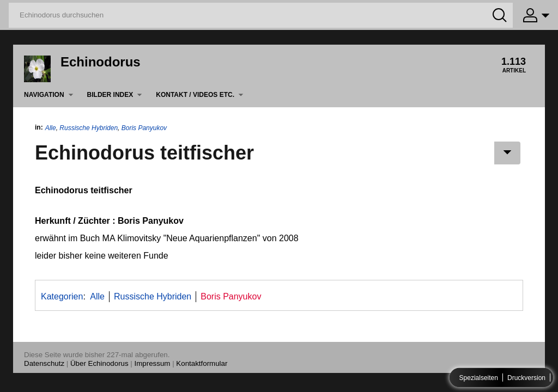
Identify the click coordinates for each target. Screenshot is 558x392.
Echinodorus (101, 62)
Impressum (153, 363)
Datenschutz (44, 363)
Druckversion (526, 378)
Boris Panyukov (144, 128)
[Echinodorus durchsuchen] (261, 15)
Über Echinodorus (99, 363)
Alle (51, 128)
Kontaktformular (202, 363)
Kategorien (62, 296)
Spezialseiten (479, 378)
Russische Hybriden (89, 128)
